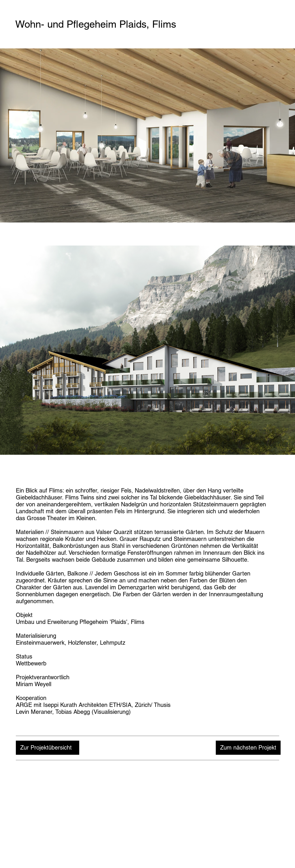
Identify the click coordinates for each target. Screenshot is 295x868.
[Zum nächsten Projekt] (248, 748)
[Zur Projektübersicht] (48, 748)
